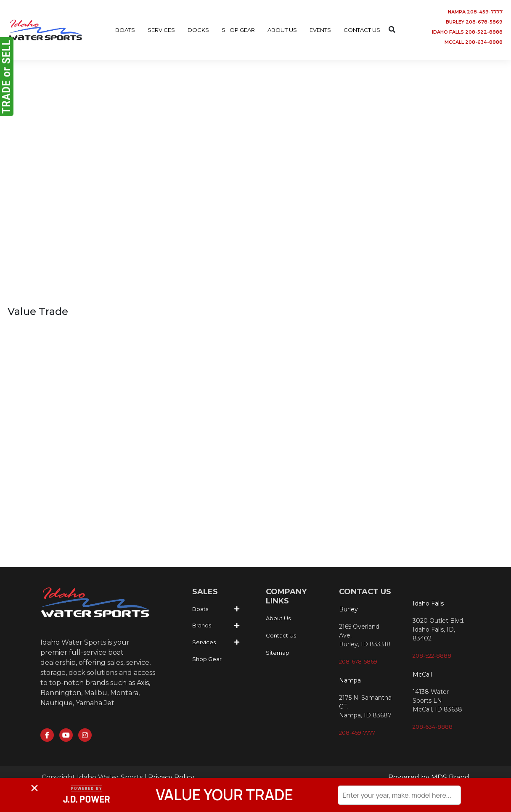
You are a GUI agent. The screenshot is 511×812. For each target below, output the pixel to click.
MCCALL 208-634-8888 (474, 42)
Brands (202, 625)
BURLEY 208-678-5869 (474, 22)
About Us (278, 618)
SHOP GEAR (238, 30)
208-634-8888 (433, 727)
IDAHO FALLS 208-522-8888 (467, 32)
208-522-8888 (432, 656)
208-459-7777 (357, 733)
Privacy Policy (171, 777)
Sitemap (278, 653)
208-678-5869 (358, 661)
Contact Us (281, 635)
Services (204, 642)
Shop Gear (207, 659)
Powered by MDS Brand (429, 777)
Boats (200, 609)
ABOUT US (282, 30)
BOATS (125, 30)
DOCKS (198, 30)
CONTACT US (362, 30)
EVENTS (320, 30)
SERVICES (161, 30)
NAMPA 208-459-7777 (475, 12)
